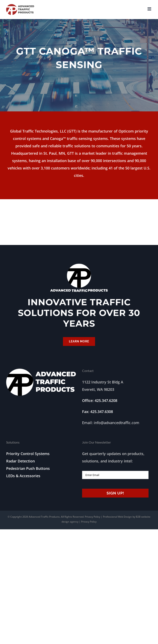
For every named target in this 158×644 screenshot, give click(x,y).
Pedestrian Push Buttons (28, 468)
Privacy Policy (92, 517)
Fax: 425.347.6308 (98, 412)
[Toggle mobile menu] (150, 9)
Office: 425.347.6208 (100, 400)
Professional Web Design (118, 517)
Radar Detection (20, 461)
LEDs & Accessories (23, 476)
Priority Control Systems (28, 454)
